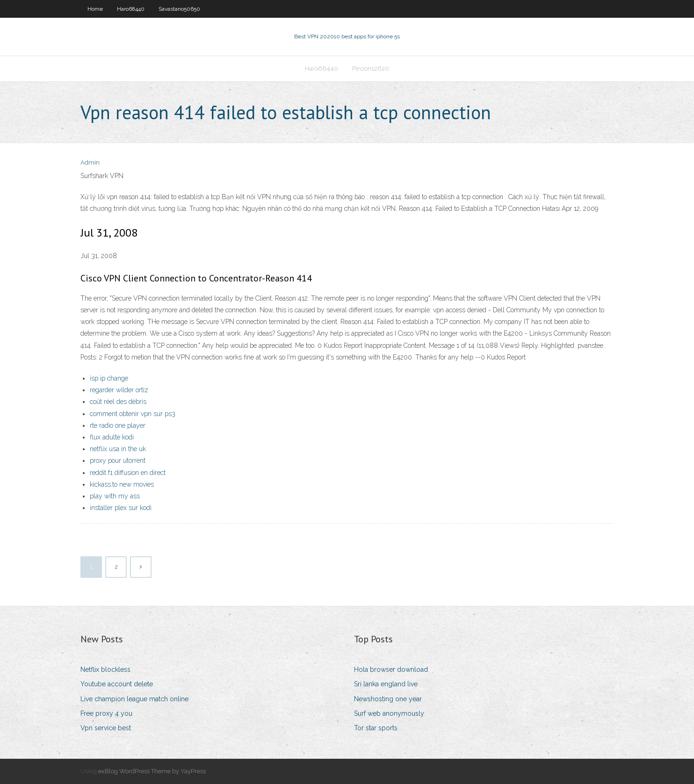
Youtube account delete (117, 684)
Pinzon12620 (371, 68)
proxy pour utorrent (118, 460)
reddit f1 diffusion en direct (128, 473)
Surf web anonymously (389, 713)
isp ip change (109, 378)
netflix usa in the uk (118, 449)
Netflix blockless (105, 669)
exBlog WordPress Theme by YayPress (152, 771)
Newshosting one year (388, 699)
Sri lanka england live (386, 684)
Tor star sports (376, 728)
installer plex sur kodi (121, 508)
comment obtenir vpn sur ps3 (133, 414)
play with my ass (115, 496)
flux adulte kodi (112, 437)
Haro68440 (131, 9)
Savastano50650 (179, 9)
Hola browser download (391, 669)
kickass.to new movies (122, 484)
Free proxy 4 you (106, 713)
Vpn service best (106, 728)
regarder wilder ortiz (119, 390)
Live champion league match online (134, 699)
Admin (90, 162)
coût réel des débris (118, 402)
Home (95, 9)
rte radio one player (118, 425)
